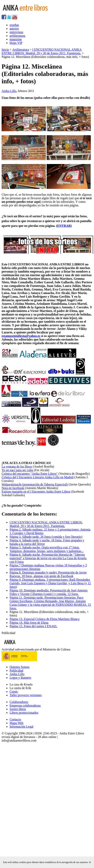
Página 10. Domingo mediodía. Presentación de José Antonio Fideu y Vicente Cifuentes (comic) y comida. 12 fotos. (49, 592)
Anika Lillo (9, 91)
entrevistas (16, 32)
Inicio (5, 50)
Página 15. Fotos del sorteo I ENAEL (33, 626)
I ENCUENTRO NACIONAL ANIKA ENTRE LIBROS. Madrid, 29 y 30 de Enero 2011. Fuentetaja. (42, 51)
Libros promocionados (24, 713)
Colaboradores (19, 702)
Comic (14, 692)
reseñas (14, 25)
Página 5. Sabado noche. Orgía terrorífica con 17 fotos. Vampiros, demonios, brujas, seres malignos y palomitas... (47, 549)
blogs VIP (16, 43)
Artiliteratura (21, 50)
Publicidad (16, 670)
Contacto (15, 719)
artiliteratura (17, 36)
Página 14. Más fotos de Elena (29, 623)
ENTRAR (64, 226)
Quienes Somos (20, 667)
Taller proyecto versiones (26, 695)
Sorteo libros (18, 709)
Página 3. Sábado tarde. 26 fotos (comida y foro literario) (46, 537)
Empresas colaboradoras (25, 705)
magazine (16, 39)
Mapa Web (16, 723)
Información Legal (22, 727)
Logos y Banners (20, 678)
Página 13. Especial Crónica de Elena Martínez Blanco (45, 619)
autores (14, 29)
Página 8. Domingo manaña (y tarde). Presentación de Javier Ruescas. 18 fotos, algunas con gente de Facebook (48, 574)
